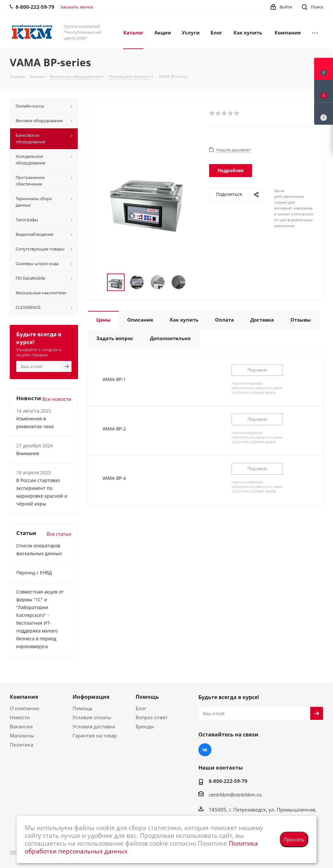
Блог (141, 708)
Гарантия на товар (95, 735)
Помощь (83, 708)
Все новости (57, 399)
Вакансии (21, 726)
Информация (91, 697)
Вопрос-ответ (152, 717)
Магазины (22, 735)
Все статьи (59, 534)
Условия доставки (94, 726)
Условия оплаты (92, 717)
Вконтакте (205, 750)
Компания (24, 697)
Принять (294, 839)
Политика (21, 745)
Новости (20, 717)
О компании (25, 708)
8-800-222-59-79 (228, 781)
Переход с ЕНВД (34, 573)
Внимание (28, 453)
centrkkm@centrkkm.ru (235, 795)
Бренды (145, 726)
